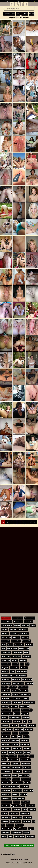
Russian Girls (6, 783)
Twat (3, 825)
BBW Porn (14, 633)
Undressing (19, 825)
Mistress (26, 737)
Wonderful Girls (20, 836)
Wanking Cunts (16, 833)
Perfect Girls (6, 764)
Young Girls (30, 836)
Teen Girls (5, 821)
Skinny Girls (26, 802)
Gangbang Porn (25, 695)
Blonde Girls (6, 641)
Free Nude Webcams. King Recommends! (19, 845)
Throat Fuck (26, 821)
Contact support (27, 863)
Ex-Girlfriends (6, 683)
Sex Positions (6, 794)
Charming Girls (24, 649)
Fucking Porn (6, 695)
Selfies (4, 787)
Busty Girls (29, 645)
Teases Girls (28, 817)
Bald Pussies (23, 629)
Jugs (30, 721)
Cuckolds (16, 664)
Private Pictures (7, 771)
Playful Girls (15, 764)
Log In (35, 1)
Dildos (13, 672)
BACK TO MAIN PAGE (8, 854)
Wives (11, 836)
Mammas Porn (6, 733)
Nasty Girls (15, 744)
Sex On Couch (28, 790)
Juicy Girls (5, 725)
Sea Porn (27, 783)
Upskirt (17, 829)
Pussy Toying (6, 779)
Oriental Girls (12, 756)
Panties (32, 756)
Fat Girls (4, 687)
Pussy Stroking (24, 775)
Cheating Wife (6, 652)
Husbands (26, 718)
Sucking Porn (25, 813)
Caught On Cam (12, 649)
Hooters (17, 714)
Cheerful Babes (17, 652)
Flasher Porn (6, 691)
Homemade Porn (7, 714)
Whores (4, 836)
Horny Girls (25, 714)
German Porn (6, 698)
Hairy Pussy (14, 706)
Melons (14, 737)
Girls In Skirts (17, 702)
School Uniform (17, 783)
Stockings (32, 810)
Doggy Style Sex (7, 675)
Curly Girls (5, 668)
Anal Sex (17, 626)
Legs (3, 729)
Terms (8, 863)
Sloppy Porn (15, 806)
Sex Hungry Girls (13, 787)
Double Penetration (20, 675)
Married (15, 733)
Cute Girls (24, 668)
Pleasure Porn (26, 764)
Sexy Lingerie (6, 798)
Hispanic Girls (6, 710)
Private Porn (18, 771)
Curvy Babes (14, 668)
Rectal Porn (16, 779)
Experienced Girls (18, 683)
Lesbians (10, 729)
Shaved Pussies (7, 802)
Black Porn (25, 637)
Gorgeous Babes (29, 702)
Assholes (5, 629)
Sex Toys (15, 794)
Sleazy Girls (5, 806)
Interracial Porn (6, 721)
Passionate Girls (13, 760)
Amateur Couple (18, 618)
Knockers (23, 725)
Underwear (10, 825)
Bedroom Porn (6, 637)
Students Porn (14, 813)
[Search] (19, 9)
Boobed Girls (26, 641)
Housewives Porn (15, 718)
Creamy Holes (6, 664)
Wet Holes (26, 833)
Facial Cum (29, 683)
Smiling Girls (31, 806)
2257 (13, 863)
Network (32, 14)
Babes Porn (13, 629)
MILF (20, 737)
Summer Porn (6, 817)
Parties (4, 760)
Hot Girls (4, 718)
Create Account (28, 1)
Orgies (4, 756)
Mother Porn (15, 741)
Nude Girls (27, 748)
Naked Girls (5, 744)
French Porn (24, 691)
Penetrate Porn (25, 760)
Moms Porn (5, 741)
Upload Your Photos (16, 860)
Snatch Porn (17, 810)
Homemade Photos (9, 14)
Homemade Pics (27, 710)
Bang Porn (5, 633)
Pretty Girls (27, 767)
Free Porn (15, 691)
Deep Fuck (5, 672)
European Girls (27, 679)
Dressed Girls (6, 679)
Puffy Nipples (6, 775)
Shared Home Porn (18, 798)
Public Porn (27, 771)
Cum (22, 664)
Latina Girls (31, 725)
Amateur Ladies (30, 618)
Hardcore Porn (24, 706)
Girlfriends (25, 698)
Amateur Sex (29, 622)
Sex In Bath (24, 787)
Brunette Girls (19, 645)
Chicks (26, 652)
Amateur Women (7, 626)
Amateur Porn (18, 622)
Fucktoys (15, 695)
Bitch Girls (16, 637)
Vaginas (31, 829)
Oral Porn (19, 752)
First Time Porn (23, 687)
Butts (3, 649)
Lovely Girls (29, 729)
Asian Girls (25, 626)
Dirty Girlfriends (22, 672)
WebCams (25, 14)
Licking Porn (19, 729)
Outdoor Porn (23, 756)
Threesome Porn (15, 821)
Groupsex (5, 706)
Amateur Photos (7, 622)
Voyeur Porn (6, 833)
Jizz (25, 721)
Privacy (19, 863)
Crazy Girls (23, 660)
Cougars (15, 660)
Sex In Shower (6, 790)
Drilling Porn (16, 679)
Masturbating (24, 733)
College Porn (6, 660)
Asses (33, 626)
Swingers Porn (17, 817)
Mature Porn (6, 737)
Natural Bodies (25, 744)
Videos (18, 14)
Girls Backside (6, 702)
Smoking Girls (6, 810)
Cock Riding (27, 656)
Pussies (15, 775)
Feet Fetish (13, 687)
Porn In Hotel (6, 767)
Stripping (5, 813)
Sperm (25, 810)
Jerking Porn (17, 721)
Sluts (23, 806)
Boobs (4, 645)
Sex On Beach (17, 790)
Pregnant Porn (17, 767)
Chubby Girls (6, 656)
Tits (33, 821)
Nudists (4, 752)
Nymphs (11, 752)
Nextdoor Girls (17, 748)
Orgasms (27, 752)
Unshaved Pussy (7, 829)
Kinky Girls (14, 725)
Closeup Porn (16, 656)
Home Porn (16, 710)
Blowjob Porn (16, 641)
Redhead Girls (26, 779)
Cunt (27, 664)
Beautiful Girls (24, 633)
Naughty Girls (6, 748)
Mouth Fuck (25, 741)
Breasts (10, 645)
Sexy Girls (23, 794)
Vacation (24, 829)
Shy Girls (17, 802)
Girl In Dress (16, 698)
